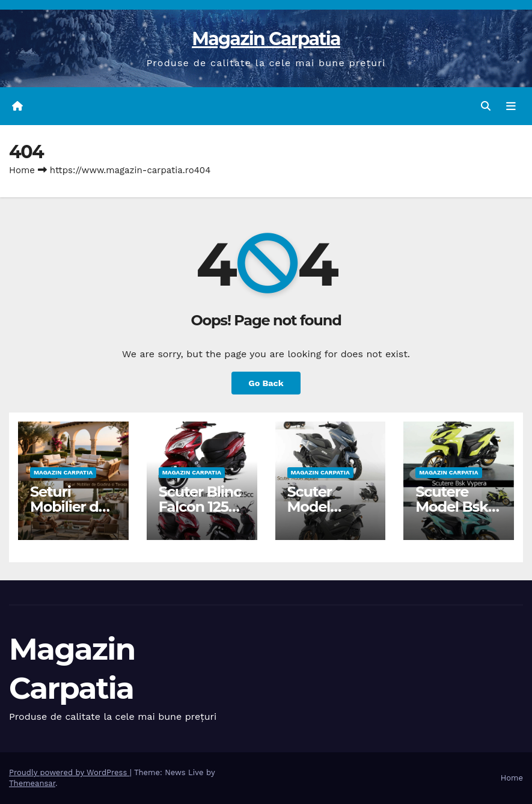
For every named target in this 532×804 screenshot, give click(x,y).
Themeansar (32, 783)
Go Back (266, 383)
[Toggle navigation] (511, 106)
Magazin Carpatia (266, 39)
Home (22, 170)
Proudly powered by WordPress (69, 772)
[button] (486, 106)
